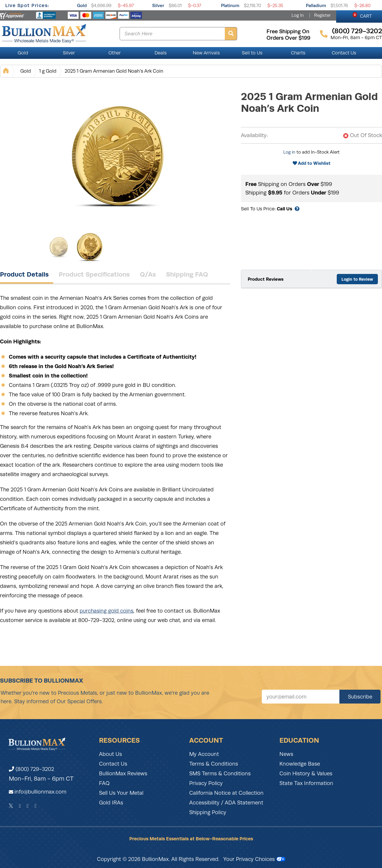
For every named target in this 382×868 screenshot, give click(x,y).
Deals (161, 53)
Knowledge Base (300, 764)
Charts (298, 53)
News (286, 754)
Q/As (148, 274)
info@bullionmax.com (40, 792)
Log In (298, 15)
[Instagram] (28, 806)
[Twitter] (11, 806)
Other (115, 53)
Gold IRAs (111, 803)
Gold (82, 5)
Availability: (254, 135)
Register (322, 15)
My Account (204, 754)
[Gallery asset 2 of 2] (90, 247)
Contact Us (344, 53)
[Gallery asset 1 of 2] (118, 156)
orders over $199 (288, 38)
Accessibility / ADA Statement (226, 803)
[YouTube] (36, 806)
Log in (289, 152)
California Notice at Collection (226, 793)
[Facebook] (20, 806)
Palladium (316, 5)
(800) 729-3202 (31, 769)
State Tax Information (306, 783)
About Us (110, 754)
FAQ (104, 783)
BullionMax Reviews (123, 774)
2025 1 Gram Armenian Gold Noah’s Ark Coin (114, 71)
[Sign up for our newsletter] (301, 697)
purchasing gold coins (107, 611)
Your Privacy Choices (254, 859)
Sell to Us (252, 53)
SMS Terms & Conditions (220, 774)
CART (362, 15)
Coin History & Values (306, 774)
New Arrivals (206, 53)
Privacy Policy (206, 783)
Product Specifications (94, 274)
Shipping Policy (208, 812)
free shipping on (288, 31)
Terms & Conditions (214, 764)
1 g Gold (48, 71)
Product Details (24, 274)
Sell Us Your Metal (121, 793)
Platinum (230, 5)
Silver (158, 5)
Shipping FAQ (187, 274)
